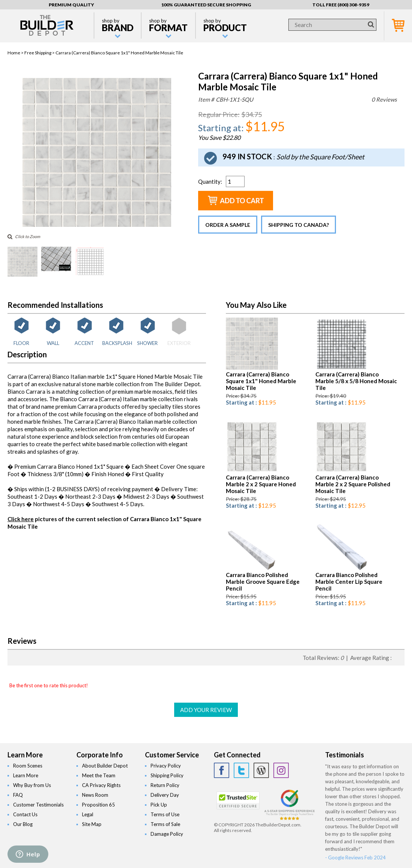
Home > (16, 53)
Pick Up (159, 805)
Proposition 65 (99, 805)
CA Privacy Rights (101, 785)
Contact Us (25, 814)
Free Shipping (38, 53)
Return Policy (165, 785)
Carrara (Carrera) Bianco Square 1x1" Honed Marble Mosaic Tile (261, 381)
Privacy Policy (166, 766)
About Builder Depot (105, 766)
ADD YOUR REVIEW (206, 710)
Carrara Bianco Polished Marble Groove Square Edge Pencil (263, 582)
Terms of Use (165, 814)
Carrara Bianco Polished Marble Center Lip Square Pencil (349, 582)
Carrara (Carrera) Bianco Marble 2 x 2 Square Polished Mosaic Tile (353, 484)
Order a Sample (228, 225)
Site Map (92, 824)
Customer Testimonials (38, 805)
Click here (21, 519)
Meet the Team (99, 775)
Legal (88, 814)
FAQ (18, 795)
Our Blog (23, 824)
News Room (95, 795)
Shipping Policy (167, 775)
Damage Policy (167, 834)
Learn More (26, 775)
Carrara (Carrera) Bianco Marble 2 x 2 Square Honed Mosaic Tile (261, 484)
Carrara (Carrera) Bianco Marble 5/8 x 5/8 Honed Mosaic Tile (356, 381)
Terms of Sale (165, 824)
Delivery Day (165, 795)
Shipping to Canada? (299, 225)
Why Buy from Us (32, 785)
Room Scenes (28, 766)
